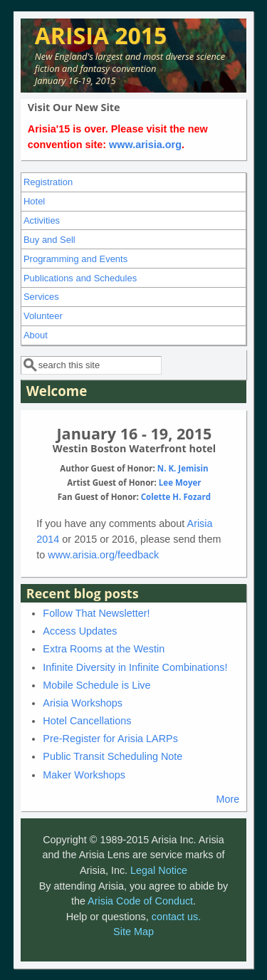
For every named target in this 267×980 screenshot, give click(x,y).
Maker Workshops (84, 775)
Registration (48, 182)
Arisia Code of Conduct (140, 901)
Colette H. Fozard (176, 497)
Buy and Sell (49, 240)
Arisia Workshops (83, 703)
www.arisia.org (145, 145)
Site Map (133, 932)
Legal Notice (159, 870)
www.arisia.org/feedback (103, 555)
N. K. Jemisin (183, 468)
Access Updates (80, 631)
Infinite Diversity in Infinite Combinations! (135, 667)
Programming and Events (75, 259)
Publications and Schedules (80, 278)
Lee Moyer (180, 483)
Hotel (34, 201)
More (227, 799)
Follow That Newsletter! (96, 613)
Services (41, 297)
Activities (42, 220)
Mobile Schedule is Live (96, 685)
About (36, 335)
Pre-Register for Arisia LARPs (110, 739)
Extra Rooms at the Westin (104, 649)
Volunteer (43, 316)
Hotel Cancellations (87, 721)
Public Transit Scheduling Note (112, 756)
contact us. (177, 917)
